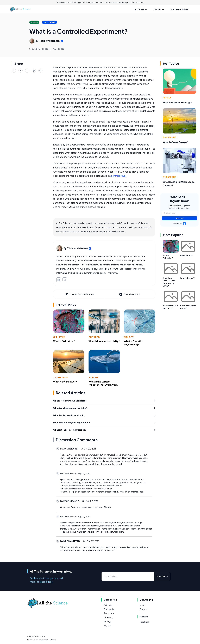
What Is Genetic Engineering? (133, 343)
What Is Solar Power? (65, 382)
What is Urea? (186, 256)
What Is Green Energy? (176, 142)
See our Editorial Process (79, 294)
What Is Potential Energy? (177, 102)
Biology (129, 337)
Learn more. (139, 2)
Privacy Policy (32, 640)
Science (108, 605)
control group (118, 176)
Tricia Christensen (49, 41)
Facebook (144, 622)
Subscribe (180, 218)
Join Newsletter (180, 9)
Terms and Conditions (48, 640)
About (142, 605)
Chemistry (59, 337)
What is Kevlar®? (188, 278)
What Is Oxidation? (64, 341)
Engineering (169, 137)
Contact (144, 609)
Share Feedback (129, 294)
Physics (167, 98)
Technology (61, 377)
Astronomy (109, 613)
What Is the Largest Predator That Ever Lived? (103, 383)
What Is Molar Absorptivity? (104, 341)
